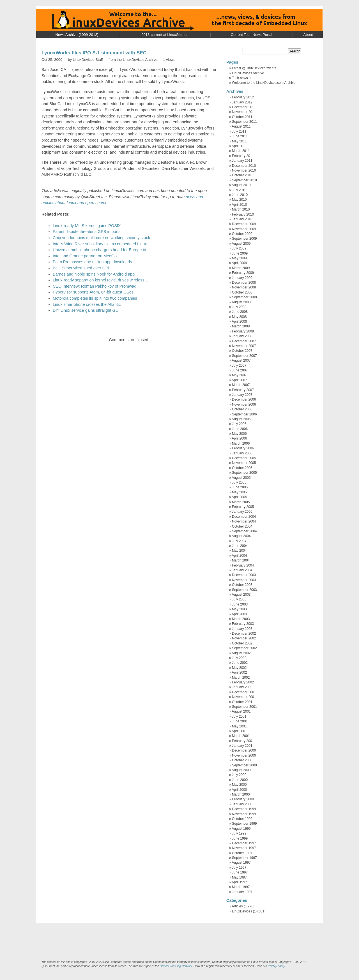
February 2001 (243, 741)
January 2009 (242, 278)
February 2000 (243, 799)
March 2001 (241, 736)
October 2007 (242, 351)
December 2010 (244, 166)
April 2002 (239, 672)
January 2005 (242, 512)
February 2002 (243, 682)
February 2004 (243, 565)
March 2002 (241, 678)
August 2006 (241, 419)
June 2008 (240, 312)
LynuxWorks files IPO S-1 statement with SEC (94, 53)
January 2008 (242, 336)
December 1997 (244, 843)
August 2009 (241, 244)
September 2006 (244, 414)
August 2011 (241, 126)
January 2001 (242, 746)
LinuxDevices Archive (248, 73)
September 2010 (244, 180)
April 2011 (239, 146)
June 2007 (240, 370)
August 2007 (241, 360)
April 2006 (239, 438)
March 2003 (241, 619)
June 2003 (240, 604)
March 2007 (241, 385)
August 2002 (241, 653)
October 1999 (242, 819)
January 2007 (242, 395)
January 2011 (242, 161)
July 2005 (239, 482)
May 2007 (239, 375)
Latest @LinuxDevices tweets (254, 68)
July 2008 (239, 307)
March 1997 (241, 887)
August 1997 (241, 863)
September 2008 (244, 297)
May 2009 (239, 258)
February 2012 (243, 97)
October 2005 (242, 468)
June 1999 (240, 838)
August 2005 (241, 478)
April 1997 (239, 882)
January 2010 (242, 219)
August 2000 (241, 770)
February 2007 (243, 390)
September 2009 (244, 239)
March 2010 (241, 209)
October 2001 (242, 702)
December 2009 (244, 224)
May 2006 (239, 434)
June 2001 (240, 721)
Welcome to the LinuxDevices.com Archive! (264, 83)
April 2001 (239, 731)
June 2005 (240, 487)
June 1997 (240, 872)
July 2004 (239, 541)
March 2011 (241, 151)
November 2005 (244, 463)
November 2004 (244, 521)
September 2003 (244, 590)
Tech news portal (245, 78)
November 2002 (244, 638)
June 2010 (240, 195)
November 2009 (244, 229)
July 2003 (239, 599)
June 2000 (240, 780)
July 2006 (239, 424)
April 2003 (239, 614)
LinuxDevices (242, 911)
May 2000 (239, 785)
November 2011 (244, 112)
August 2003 (241, 595)
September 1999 (244, 824)
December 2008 (244, 283)
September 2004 (244, 531)
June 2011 (240, 136)
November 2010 (244, 170)
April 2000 (239, 790)
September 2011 (244, 122)
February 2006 (243, 448)
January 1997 (242, 892)
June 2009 (240, 253)
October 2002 (242, 643)
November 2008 (244, 287)
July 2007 (239, 366)
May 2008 (239, 317)
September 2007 (244, 356)
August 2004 (241, 536)
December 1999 (244, 809)
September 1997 (244, 858)
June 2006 (240, 429)
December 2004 (244, 517)
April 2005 (239, 497)
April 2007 (239, 380)
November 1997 (244, 848)
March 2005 (241, 502)
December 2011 (244, 107)
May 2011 (239, 141)
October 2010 (242, 175)
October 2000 (242, 760)
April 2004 (239, 556)
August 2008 (241, 302)
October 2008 (242, 292)
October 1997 (242, 853)
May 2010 (239, 200)
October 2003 (242, 585)
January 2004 (242, 570)
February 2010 (243, 214)
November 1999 (244, 814)
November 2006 (244, 405)
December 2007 (244, 341)
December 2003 (244, 575)
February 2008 (243, 331)
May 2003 (239, 609)
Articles (237, 906)
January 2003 (242, 629)
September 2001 (244, 707)
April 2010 (239, 205)
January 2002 (242, 687)
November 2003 (244, 580)
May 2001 (239, 726)
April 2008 (239, 322)
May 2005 (239, 492)
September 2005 (244, 473)
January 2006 (242, 453)
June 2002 (240, 663)
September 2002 (244, 648)
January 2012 (242, 102)
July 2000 (239, 775)
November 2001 (244, 697)
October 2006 (242, 409)
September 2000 (244, 765)
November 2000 (244, 755)
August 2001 (241, 711)
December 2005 (244, 458)
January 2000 (242, 804)
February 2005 (243, 507)
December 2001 (244, 692)
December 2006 (244, 399)
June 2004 (240, 546)
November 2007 (244, 346)
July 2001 (239, 716)
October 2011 (242, 117)
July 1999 (239, 833)
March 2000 (241, 794)
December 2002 (244, 634)
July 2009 (239, 248)
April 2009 (239, 263)
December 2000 (244, 750)
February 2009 (243, 273)
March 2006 (241, 443)
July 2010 (239, 190)
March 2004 (241, 560)
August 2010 (241, 185)
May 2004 (239, 551)
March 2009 (241, 268)
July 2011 (239, 131)
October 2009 (242, 234)
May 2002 (239, 668)
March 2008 (241, 326)
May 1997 (239, 877)
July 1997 (239, 868)
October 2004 (242, 526)
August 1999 (241, 829)
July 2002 (239, 658)
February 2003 (243, 624)
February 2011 (243, 156)
